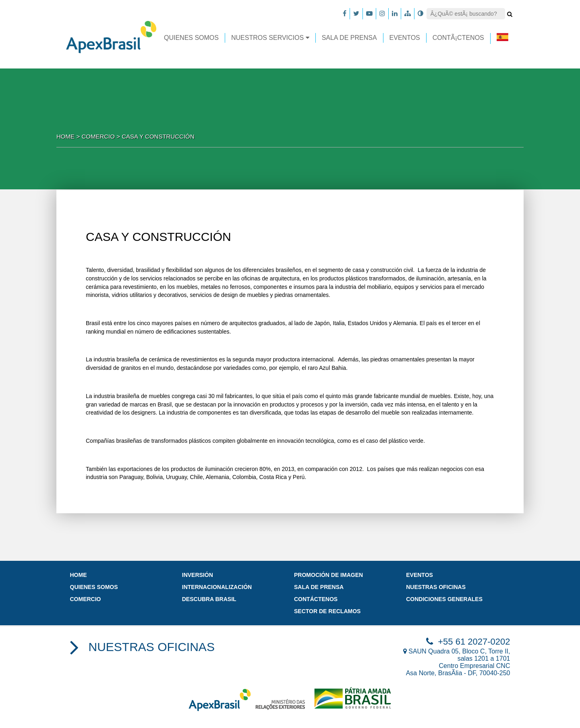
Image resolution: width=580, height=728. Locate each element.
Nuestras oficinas (436, 587)
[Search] (466, 14)
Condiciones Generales (444, 599)
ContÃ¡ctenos (458, 38)
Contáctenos (316, 599)
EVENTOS (405, 38)
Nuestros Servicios (270, 38)
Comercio (86, 599)
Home (65, 136)
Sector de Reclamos (327, 611)
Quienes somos (191, 38)
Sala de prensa (349, 38)
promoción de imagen (328, 575)
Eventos (419, 575)
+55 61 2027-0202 (468, 642)
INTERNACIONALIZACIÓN (217, 587)
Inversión (198, 575)
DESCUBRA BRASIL (209, 599)
